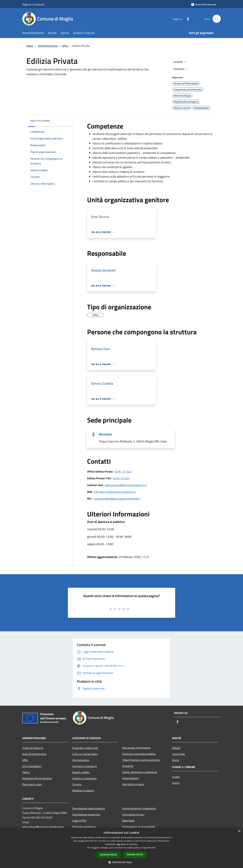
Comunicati (179, 754)
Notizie (176, 748)
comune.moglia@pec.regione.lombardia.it (117, 499)
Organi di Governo (33, 748)
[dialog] (122, 848)
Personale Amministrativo (37, 778)
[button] (122, 862)
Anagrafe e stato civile (85, 748)
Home (30, 46)
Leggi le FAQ (79, 821)
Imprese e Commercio (85, 766)
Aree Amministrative (34, 754)
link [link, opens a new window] (154, 848)
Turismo (77, 784)
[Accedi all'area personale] (204, 4)
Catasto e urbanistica (84, 778)
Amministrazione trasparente (139, 808)
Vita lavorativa (81, 760)
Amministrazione (48, 46)
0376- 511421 (121, 478)
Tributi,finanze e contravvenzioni (141, 760)
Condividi (180, 62)
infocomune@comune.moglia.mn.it (43, 827)
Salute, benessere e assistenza (140, 772)
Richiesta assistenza (84, 827)
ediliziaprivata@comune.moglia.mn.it (126, 485)
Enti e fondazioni (32, 766)
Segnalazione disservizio (86, 814)
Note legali (128, 821)
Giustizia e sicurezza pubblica (139, 754)
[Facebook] (187, 19)
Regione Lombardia (33, 4)
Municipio (105, 434)
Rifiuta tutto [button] (135, 855)
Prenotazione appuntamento (89, 808)
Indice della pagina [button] (40, 121)
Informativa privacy (133, 814)
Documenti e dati (32, 784)
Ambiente (128, 766)
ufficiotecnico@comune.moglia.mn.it (115, 492)
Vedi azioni (181, 69)
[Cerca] (217, 19)
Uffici (65, 46)
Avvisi (176, 760)
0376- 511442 (123, 472)
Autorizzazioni (130, 778)
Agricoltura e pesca (133, 784)
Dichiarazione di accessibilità (139, 827)
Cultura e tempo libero (85, 754)
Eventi (176, 783)
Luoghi (176, 777)
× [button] (239, 831)
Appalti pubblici (81, 772)
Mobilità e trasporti (83, 790)
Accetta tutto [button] (109, 855)
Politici (26, 772)
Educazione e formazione (136, 748)
